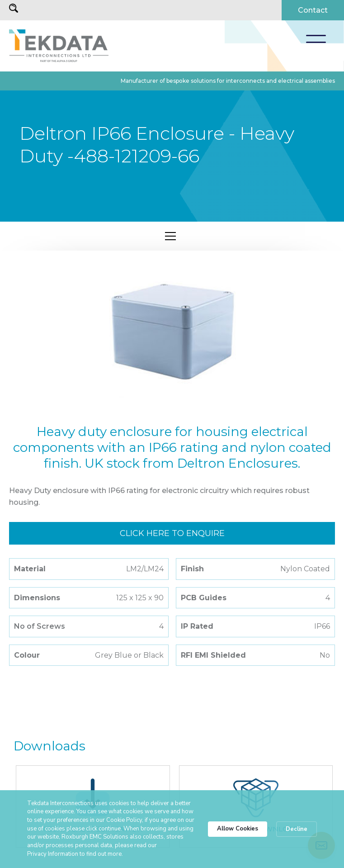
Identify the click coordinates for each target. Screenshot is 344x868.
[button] (316, 39)
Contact (313, 10)
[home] (59, 46)
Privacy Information (53, 854)
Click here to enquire (172, 533)
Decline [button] (297, 829)
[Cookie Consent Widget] (172, 829)
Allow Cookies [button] (238, 829)
